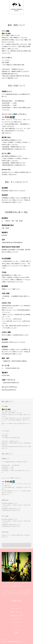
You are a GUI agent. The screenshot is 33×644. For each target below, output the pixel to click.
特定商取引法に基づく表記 (16, 615)
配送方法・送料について (16, 612)
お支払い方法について (16, 608)
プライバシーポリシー (16, 619)
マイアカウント (16, 629)
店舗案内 (16, 633)
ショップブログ (16, 626)
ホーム (16, 605)
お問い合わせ (16, 622)
